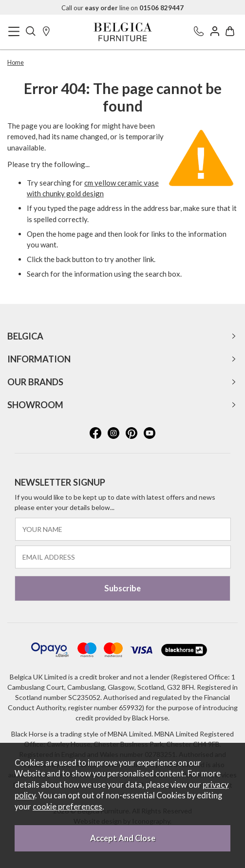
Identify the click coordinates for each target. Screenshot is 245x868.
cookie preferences (67, 807)
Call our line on (122, 8)
